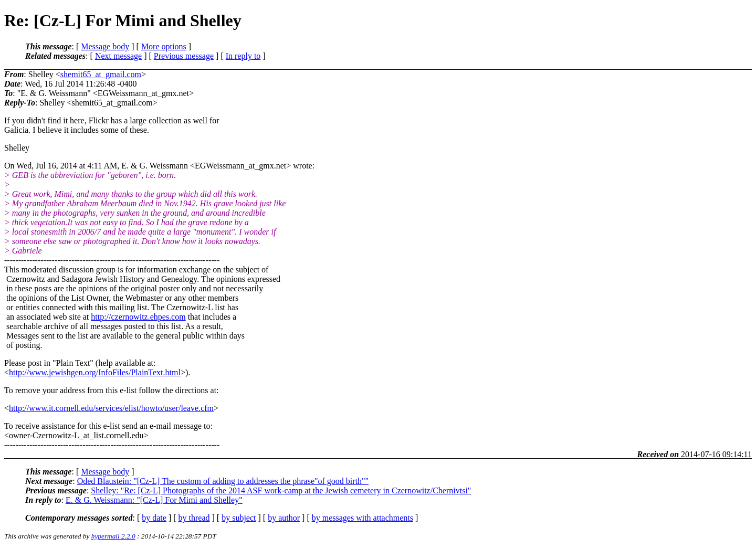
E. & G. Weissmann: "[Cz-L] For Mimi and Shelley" (154, 500)
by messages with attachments (363, 518)
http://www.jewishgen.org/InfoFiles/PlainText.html (95, 372)
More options (164, 46)
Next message (118, 56)
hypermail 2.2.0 (113, 536)
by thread (194, 518)
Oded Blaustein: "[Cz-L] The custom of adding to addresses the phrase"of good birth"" (223, 481)
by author (284, 518)
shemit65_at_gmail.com (101, 74)
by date (154, 518)
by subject (239, 518)
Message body (105, 46)
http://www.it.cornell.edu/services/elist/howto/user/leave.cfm (111, 408)
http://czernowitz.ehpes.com (138, 317)
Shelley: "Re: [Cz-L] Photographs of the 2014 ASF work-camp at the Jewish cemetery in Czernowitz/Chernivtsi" (281, 490)
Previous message (184, 56)
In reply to (243, 56)
